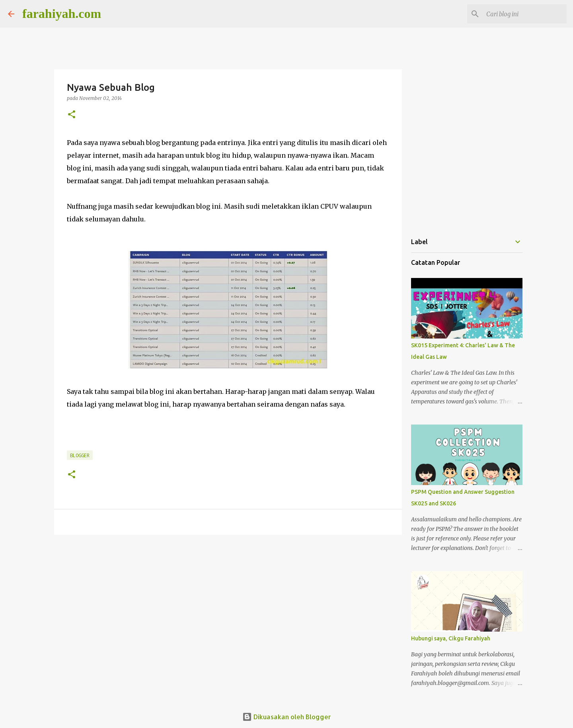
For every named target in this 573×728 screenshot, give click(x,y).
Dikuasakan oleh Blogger (287, 717)
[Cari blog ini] (525, 14)
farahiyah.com (62, 14)
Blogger (80, 455)
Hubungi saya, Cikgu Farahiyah (451, 638)
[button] (72, 115)
